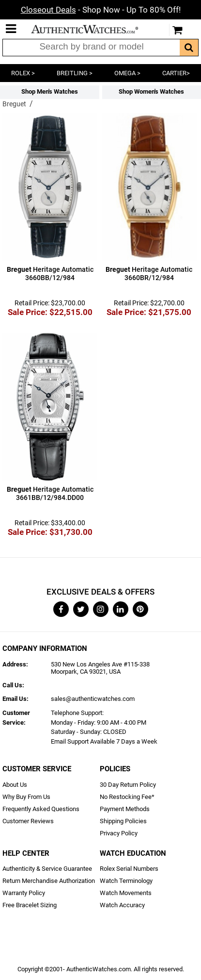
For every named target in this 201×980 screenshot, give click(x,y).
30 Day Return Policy (128, 785)
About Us (15, 785)
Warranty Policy (24, 893)
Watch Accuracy (122, 905)
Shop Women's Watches (151, 91)
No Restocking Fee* (127, 797)
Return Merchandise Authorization (49, 881)
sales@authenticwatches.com (93, 699)
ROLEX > (23, 73)
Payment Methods (125, 809)
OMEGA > (127, 73)
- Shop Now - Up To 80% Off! (101, 10)
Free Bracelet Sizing (30, 905)
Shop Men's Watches (50, 91)
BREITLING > (75, 73)
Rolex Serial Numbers (129, 869)
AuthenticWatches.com (91, 29)
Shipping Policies (123, 821)
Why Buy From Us (26, 797)
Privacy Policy (119, 833)
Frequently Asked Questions (41, 809)
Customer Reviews (28, 821)
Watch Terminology (126, 881)
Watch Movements (126, 893)
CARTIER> (176, 73)
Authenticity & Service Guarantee (47, 869)
